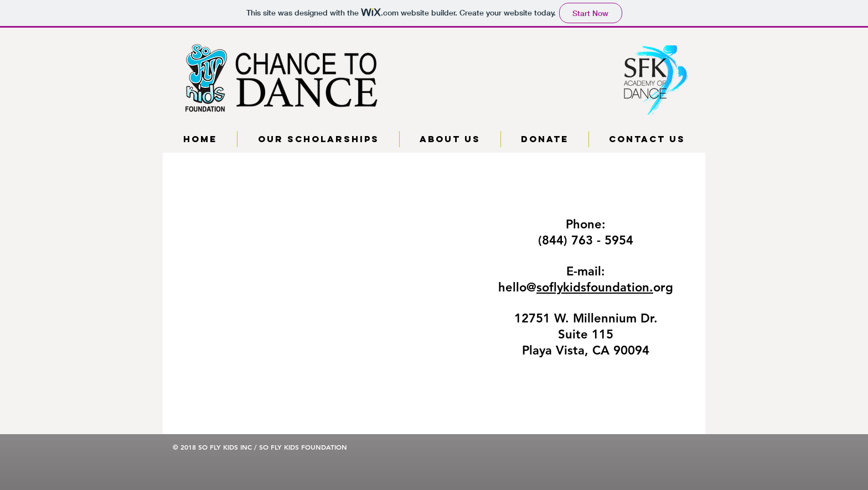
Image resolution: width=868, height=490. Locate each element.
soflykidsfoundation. (595, 287)
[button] (318, 139)
